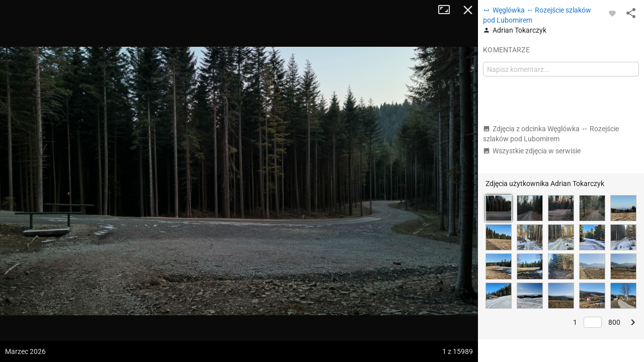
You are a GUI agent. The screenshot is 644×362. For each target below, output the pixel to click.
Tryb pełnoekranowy (448, 10)
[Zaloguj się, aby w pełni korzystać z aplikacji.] (612, 13)
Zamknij (468, 10)
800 (614, 322)
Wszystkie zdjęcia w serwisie (532, 151)
